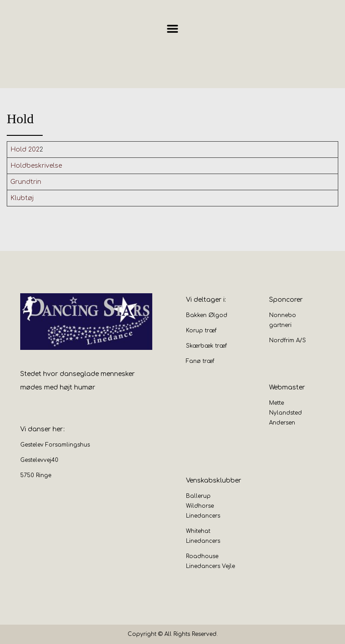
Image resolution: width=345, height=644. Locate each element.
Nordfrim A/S (287, 340)
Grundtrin (26, 182)
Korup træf (201, 331)
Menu (173, 29)
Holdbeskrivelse (36, 166)
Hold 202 (25, 150)
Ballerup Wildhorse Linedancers (203, 506)
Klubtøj (22, 198)
